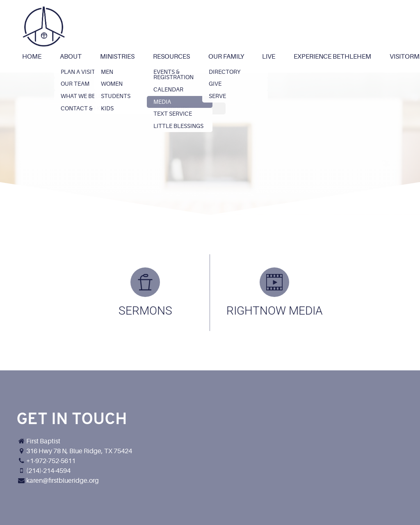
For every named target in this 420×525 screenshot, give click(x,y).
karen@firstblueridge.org (63, 481)
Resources (171, 57)
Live (269, 57)
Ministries (117, 57)
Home (32, 57)
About (71, 57)
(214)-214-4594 (48, 471)
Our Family (226, 57)
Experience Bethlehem (332, 57)
